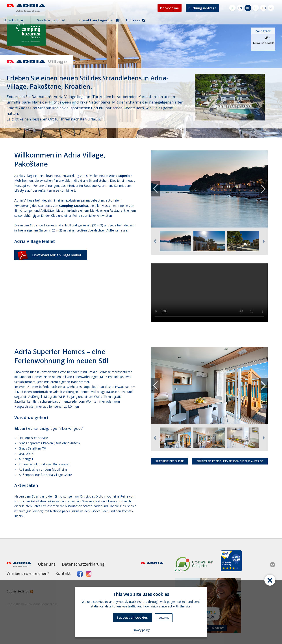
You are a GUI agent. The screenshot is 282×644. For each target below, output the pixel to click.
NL (271, 8)
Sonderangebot (51, 20)
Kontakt (63, 573)
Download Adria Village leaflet (49, 255)
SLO (263, 8)
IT (256, 8)
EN (240, 8)
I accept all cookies (132, 617)
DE (248, 8)
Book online (170, 8)
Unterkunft (14, 20)
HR (233, 8)
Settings (164, 618)
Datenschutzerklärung (83, 564)
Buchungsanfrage (202, 8)
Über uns (47, 564)
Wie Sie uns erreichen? (28, 573)
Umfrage (136, 20)
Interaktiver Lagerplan (99, 20)
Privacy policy (141, 630)
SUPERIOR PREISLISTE (170, 461)
